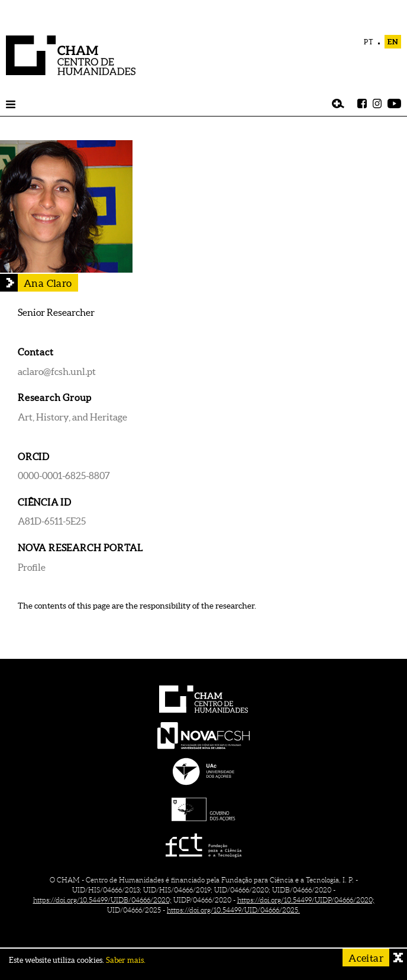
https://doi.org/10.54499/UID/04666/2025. (233, 910)
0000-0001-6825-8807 (64, 476)
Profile (32, 567)
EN (393, 42)
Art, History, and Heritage (72, 417)
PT (369, 42)
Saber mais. (126, 960)
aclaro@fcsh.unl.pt (57, 371)
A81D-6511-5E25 (52, 521)
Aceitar (366, 958)
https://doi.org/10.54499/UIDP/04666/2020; (306, 900)
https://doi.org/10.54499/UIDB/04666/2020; (102, 900)
